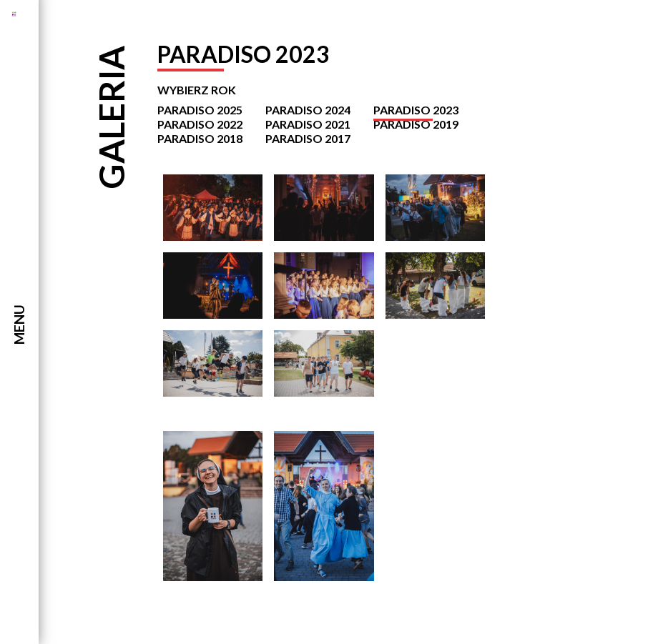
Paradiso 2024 (308, 110)
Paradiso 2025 (200, 110)
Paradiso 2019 (416, 124)
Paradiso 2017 (308, 138)
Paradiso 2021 (308, 124)
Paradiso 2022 (200, 124)
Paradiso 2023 (416, 110)
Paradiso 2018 (200, 138)
